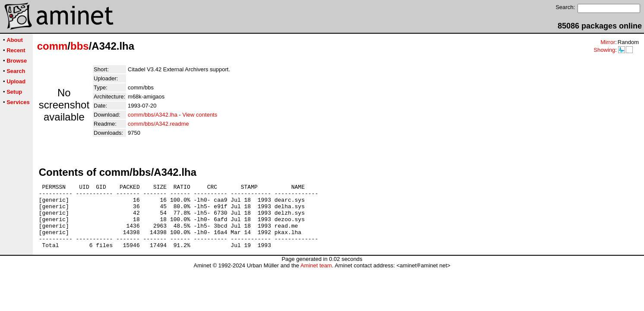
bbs (80, 46)
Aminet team (316, 278)
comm (52, 46)
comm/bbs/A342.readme (158, 124)
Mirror (608, 42)
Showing (604, 50)
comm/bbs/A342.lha (153, 115)
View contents (200, 115)
